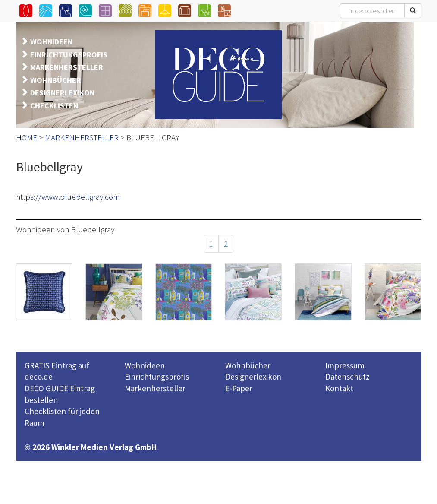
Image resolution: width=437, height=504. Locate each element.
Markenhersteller (155, 388)
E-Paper (239, 388)
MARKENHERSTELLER (67, 67)
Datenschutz (347, 377)
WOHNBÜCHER (56, 80)
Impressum (345, 365)
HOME (27, 137)
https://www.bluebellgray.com (68, 197)
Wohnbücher (248, 365)
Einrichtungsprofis (157, 377)
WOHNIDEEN (51, 42)
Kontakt (339, 388)
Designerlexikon (253, 377)
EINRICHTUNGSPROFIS (69, 55)
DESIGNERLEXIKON (62, 93)
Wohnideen (145, 365)
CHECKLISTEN (54, 106)
